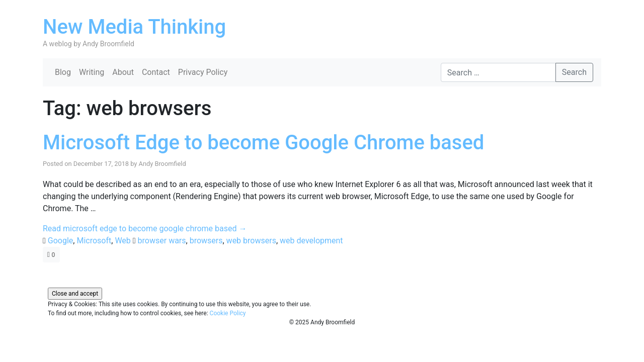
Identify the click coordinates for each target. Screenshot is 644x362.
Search (574, 72)
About (123, 72)
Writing (92, 72)
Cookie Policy (228, 313)
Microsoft (94, 241)
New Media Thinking (134, 27)
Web (123, 241)
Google (61, 241)
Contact (156, 72)
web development (311, 241)
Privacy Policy (203, 72)
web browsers (251, 241)
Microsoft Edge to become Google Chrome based (263, 143)
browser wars (162, 241)
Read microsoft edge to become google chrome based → (145, 229)
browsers (206, 241)
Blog (63, 72)
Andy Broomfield (163, 164)
